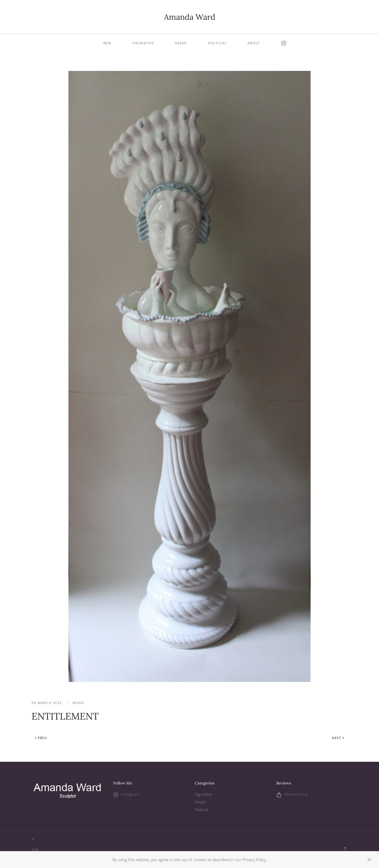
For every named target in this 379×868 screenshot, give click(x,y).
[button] (345, 850)
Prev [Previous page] (41, 738)
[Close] (369, 860)
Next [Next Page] (338, 738)
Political (217, 43)
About (254, 43)
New (108, 43)
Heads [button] (181, 43)
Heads (79, 703)
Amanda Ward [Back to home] (190, 17)
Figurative (143, 43)
